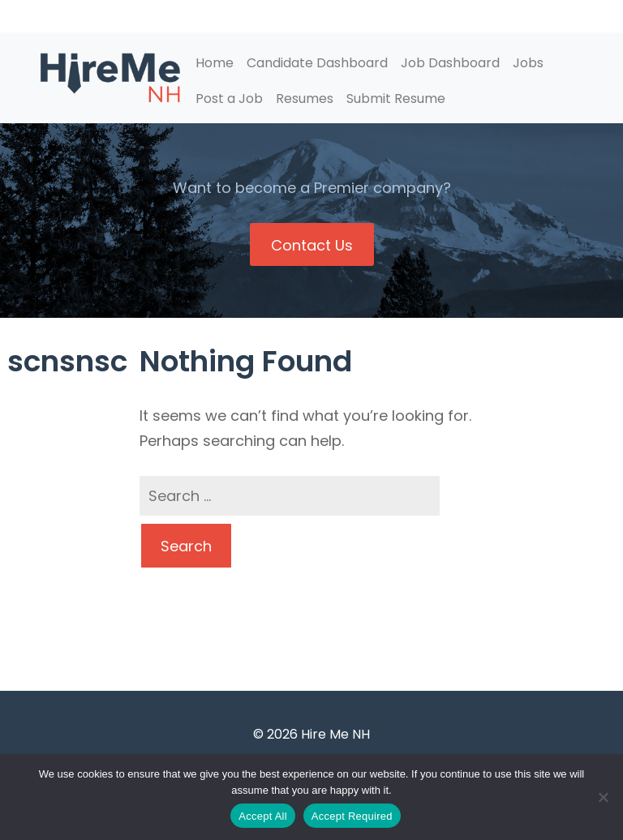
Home (215, 63)
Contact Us (312, 245)
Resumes (305, 99)
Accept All (263, 816)
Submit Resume (396, 99)
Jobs (528, 63)
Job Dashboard (450, 63)
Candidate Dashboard (317, 63)
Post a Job (229, 99)
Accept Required (352, 816)
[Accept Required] (603, 797)
